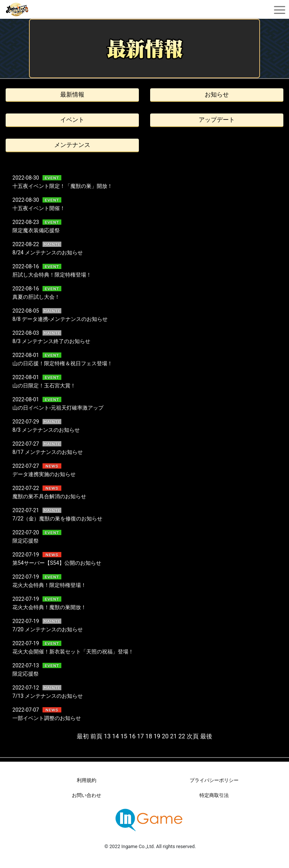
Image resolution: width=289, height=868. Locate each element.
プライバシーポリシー (214, 780)
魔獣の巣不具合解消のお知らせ (49, 496)
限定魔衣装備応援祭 (36, 230)
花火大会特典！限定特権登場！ (49, 585)
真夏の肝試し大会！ (36, 297)
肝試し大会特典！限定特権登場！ (52, 275)
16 (132, 736)
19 (157, 736)
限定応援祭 (26, 541)
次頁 (193, 736)
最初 (83, 736)
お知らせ (217, 95)
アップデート (217, 120)
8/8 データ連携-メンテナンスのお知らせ (60, 319)
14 (116, 736)
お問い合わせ (87, 795)
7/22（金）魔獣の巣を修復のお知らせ (57, 519)
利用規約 (87, 780)
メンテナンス (72, 145)
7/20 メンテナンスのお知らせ (48, 629)
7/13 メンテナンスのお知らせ (48, 696)
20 (165, 736)
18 (149, 736)
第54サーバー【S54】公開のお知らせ (57, 563)
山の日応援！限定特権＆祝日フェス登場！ (62, 363)
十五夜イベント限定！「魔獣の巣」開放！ (62, 186)
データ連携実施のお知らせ (44, 474)
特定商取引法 (214, 795)
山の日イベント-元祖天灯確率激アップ (58, 408)
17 (140, 736)
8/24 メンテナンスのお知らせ (48, 253)
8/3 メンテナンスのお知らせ (46, 430)
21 (173, 736)
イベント (72, 120)
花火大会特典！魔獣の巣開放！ (49, 607)
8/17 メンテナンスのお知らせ (48, 452)
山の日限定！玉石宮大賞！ (44, 386)
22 (182, 736)
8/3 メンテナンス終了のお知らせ (51, 341)
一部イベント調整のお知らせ (47, 718)
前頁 (96, 736)
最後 (206, 736)
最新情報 (72, 95)
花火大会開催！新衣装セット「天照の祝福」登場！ (73, 652)
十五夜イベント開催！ (39, 208)
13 (107, 736)
